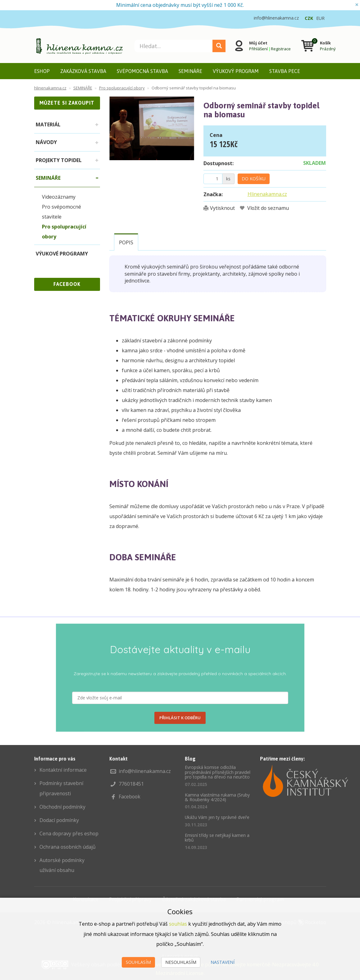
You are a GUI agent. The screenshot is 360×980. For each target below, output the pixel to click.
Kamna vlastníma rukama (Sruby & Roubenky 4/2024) (217, 797)
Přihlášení (258, 49)
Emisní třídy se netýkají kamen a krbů (217, 838)
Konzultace (85, 897)
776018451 (131, 784)
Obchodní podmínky (63, 806)
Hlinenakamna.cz (267, 194)
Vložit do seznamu (268, 208)
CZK (309, 18)
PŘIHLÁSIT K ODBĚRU (180, 718)
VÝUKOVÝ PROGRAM (236, 71)
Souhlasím (138, 962)
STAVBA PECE (285, 71)
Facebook (130, 796)
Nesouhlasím (181, 962)
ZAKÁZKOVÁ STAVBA (83, 71)
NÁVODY (46, 142)
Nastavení (223, 962)
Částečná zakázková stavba (194, 897)
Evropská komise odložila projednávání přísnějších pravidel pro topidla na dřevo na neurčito (218, 772)
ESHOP (42, 71)
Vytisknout (223, 208)
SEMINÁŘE (190, 71)
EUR (320, 18)
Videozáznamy (59, 197)
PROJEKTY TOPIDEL (59, 160)
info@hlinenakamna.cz (145, 771)
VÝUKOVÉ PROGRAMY (62, 254)
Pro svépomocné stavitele (62, 212)
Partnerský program (261, 897)
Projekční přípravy (130, 897)
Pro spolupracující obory (64, 232)
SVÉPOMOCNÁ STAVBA (142, 71)
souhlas (178, 924)
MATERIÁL (48, 124)
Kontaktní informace (63, 770)
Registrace (280, 49)
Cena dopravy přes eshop (69, 832)
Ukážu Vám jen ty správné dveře (217, 817)
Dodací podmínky (59, 819)
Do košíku (254, 179)
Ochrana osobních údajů (68, 845)
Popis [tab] (126, 242)
